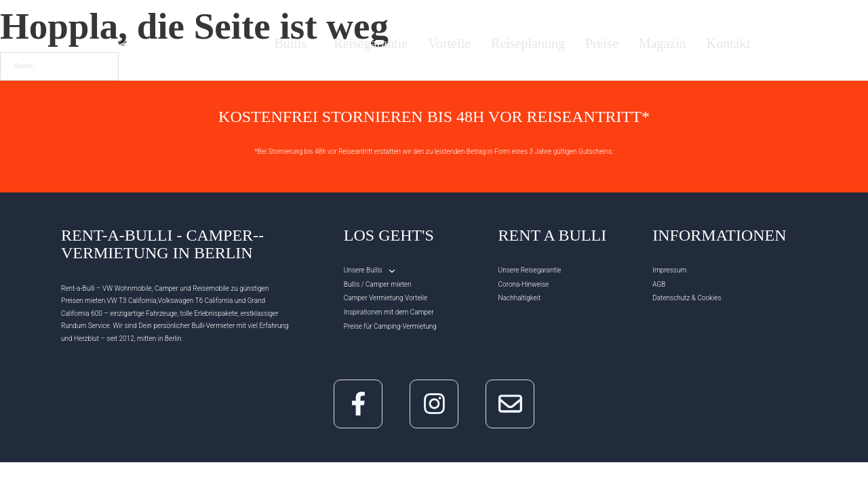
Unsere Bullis (363, 270)
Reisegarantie (371, 44)
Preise (602, 44)
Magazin (663, 44)
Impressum (669, 270)
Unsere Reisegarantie (530, 270)
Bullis (290, 44)
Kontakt (728, 44)
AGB (659, 284)
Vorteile (449, 44)
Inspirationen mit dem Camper (389, 312)
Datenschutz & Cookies (687, 298)
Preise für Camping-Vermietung (390, 326)
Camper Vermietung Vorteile (386, 298)
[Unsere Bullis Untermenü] (392, 271)
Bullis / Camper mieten (378, 284)
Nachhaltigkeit (520, 298)
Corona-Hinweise (524, 284)
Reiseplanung (528, 44)
